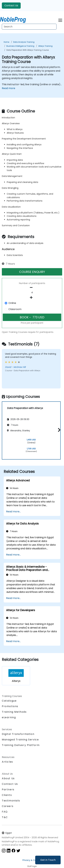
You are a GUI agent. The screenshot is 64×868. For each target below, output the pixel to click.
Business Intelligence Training (20, 46)
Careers (8, 806)
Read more (8, 88)
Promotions (10, 706)
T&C (5, 817)
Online (12, 303)
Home (6, 42)
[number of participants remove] (32, 288)
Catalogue (9, 701)
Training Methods (14, 712)
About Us (8, 778)
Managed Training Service (20, 740)
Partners (8, 789)
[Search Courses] (29, 27)
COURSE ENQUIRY (32, 272)
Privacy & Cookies (32, 860)
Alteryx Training (45, 46)
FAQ (5, 812)
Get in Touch (48, 860)
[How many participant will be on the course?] (32, 293)
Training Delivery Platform (21, 745)
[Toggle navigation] (60, 20)
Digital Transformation (18, 734)
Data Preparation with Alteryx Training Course (28, 50)
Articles (7, 762)
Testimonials (11, 801)
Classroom (15, 309)
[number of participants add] (32, 298)
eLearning (9, 717)
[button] (58, 430)
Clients (7, 795)
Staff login (32, 866)
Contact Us (11, 5)
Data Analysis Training (24, 42)
